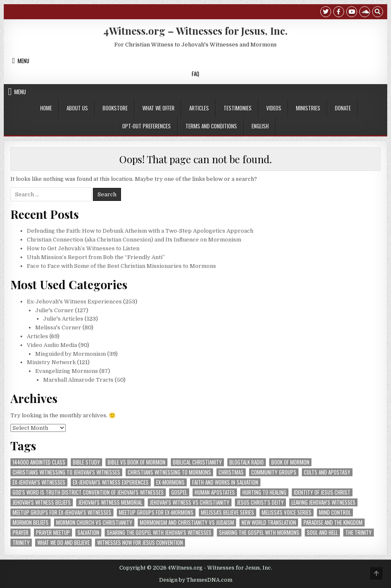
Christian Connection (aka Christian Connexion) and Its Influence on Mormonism (134, 240)
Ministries (308, 108)
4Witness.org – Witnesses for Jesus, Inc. (195, 31)
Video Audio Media (52, 345)
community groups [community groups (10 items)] (274, 472)
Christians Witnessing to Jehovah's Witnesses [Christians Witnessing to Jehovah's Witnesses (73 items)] (66, 472)
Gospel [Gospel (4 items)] (179, 492)
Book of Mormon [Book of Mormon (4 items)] (290, 462)
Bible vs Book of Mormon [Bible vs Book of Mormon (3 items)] (136, 462)
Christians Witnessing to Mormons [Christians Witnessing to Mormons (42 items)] (169, 472)
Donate (343, 108)
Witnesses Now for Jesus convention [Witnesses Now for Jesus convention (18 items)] (140, 543)
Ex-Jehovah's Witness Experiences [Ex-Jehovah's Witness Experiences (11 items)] (111, 482)
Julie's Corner (54, 310)
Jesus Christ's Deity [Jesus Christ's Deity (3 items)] (260, 502)
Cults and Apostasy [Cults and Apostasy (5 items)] (327, 472)
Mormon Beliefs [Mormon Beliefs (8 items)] (31, 523)
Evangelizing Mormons (67, 371)
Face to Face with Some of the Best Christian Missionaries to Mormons (121, 266)
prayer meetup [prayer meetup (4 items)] (53, 533)
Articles (199, 108)
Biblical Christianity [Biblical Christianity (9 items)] (197, 462)
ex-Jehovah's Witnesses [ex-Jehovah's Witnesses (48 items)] (39, 482)
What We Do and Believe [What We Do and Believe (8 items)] (63, 543)
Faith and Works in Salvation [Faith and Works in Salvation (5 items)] (225, 482)
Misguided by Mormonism (71, 354)
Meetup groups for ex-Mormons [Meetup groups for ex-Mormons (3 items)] (156, 512)
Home (46, 108)
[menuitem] (260, 126)
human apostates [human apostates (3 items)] (215, 492)
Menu (23, 61)
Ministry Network (51, 362)
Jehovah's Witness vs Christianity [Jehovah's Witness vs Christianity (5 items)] (190, 502)
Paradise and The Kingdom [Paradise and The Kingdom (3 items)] (333, 523)
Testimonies (238, 108)
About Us (77, 108)
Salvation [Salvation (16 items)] (88, 533)
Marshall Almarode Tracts (78, 380)
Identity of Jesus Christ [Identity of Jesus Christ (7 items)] (322, 492)
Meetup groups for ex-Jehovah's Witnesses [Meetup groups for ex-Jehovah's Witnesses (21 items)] (62, 512)
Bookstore (115, 108)
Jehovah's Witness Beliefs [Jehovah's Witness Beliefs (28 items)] (42, 502)
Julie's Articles (63, 319)
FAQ (195, 74)
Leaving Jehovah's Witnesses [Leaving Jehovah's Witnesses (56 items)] (323, 502)
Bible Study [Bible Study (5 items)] (86, 462)
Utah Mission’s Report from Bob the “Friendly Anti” (96, 257)
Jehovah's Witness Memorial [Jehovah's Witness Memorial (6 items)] (110, 502)
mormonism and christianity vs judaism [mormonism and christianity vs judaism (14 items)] (187, 523)
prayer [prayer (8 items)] (21, 533)
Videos (274, 108)
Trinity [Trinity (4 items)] (21, 543)
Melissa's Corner (58, 327)
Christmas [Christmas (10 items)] (231, 472)
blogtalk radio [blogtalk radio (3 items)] (247, 462)
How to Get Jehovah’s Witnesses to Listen (83, 248)
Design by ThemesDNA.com (196, 580)
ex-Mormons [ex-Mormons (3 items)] (170, 482)
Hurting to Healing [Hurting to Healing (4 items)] (264, 492)
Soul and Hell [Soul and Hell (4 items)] (322, 533)
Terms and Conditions (211, 126)
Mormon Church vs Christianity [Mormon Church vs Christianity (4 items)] (94, 523)
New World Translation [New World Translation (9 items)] (269, 523)
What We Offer (158, 108)
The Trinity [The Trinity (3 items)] (359, 533)
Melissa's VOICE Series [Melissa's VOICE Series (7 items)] (287, 512)
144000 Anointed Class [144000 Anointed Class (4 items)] (39, 462)
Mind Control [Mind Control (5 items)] (335, 512)
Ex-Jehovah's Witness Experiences (74, 302)
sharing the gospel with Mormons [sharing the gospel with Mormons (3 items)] (259, 533)
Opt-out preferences (147, 126)
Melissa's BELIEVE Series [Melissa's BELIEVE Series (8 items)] (228, 512)
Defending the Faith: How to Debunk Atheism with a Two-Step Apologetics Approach (140, 231)
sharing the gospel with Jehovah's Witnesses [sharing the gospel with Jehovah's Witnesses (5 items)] (159, 533)
